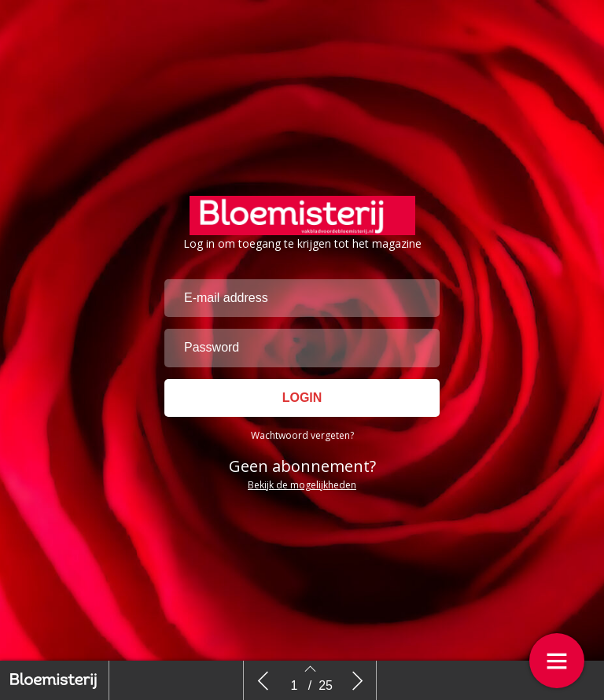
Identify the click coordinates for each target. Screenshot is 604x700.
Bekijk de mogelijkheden (302, 485)
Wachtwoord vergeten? (302, 435)
